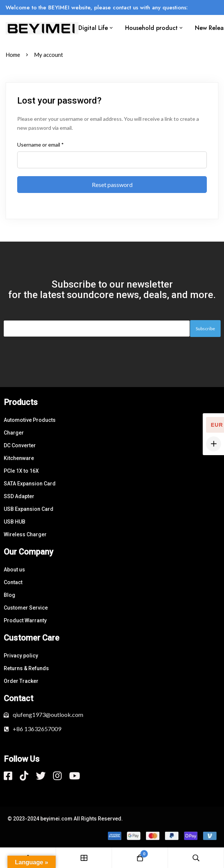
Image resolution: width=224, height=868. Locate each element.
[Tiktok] (24, 776)
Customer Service (26, 608)
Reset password (112, 185)
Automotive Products (30, 420)
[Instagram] (57, 776)
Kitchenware (19, 458)
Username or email (41, 144)
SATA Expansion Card (30, 484)
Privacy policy (21, 656)
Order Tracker (21, 681)
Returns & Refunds (26, 668)
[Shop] (84, 858)
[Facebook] (8, 776)
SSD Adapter (19, 496)
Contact (13, 582)
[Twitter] (41, 776)
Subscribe (205, 329)
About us (14, 570)
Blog (10, 595)
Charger (14, 433)
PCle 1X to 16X (21, 471)
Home (13, 55)
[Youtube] (74, 776)
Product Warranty (25, 620)
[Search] (196, 858)
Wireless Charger (25, 534)
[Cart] (140, 858)
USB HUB (15, 522)
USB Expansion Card (29, 509)
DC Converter (20, 445)
